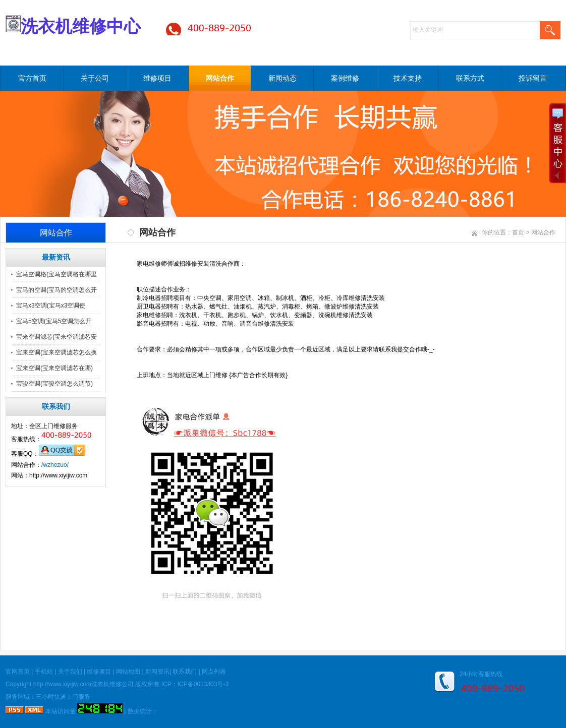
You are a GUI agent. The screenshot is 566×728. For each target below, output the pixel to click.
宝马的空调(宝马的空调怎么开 (56, 290)
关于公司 (95, 78)
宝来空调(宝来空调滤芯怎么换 (56, 352)
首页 (518, 232)
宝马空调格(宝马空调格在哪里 (56, 274)
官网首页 (18, 672)
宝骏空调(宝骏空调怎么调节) (54, 384)
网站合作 (220, 78)
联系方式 (470, 78)
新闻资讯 (157, 672)
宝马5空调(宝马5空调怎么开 (54, 321)
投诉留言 (533, 78)
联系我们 (185, 672)
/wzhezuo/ (55, 465)
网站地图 (128, 672)
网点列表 (214, 672)
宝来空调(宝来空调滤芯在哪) (54, 368)
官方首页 (32, 78)
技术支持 (408, 78)
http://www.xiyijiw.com (62, 684)
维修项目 (157, 78)
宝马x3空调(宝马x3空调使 (51, 306)
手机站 (44, 672)
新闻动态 (282, 78)
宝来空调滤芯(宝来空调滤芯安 (56, 337)
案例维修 (345, 78)
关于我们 (70, 672)
